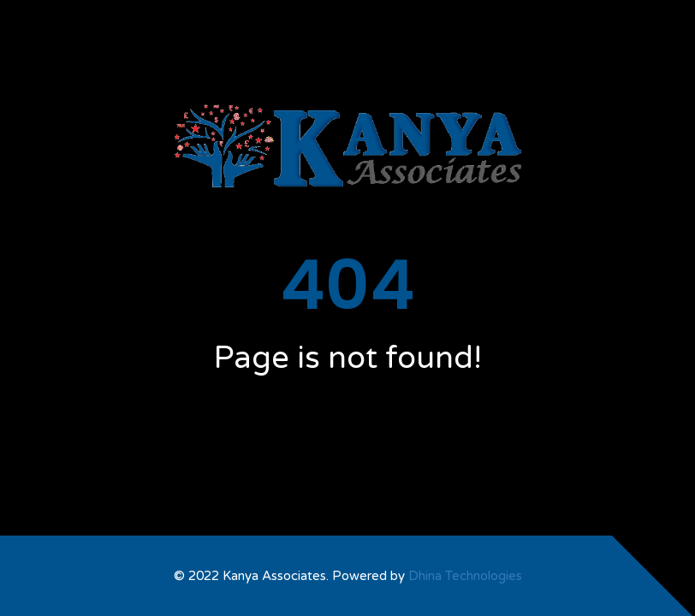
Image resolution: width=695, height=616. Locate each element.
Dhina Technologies (465, 576)
